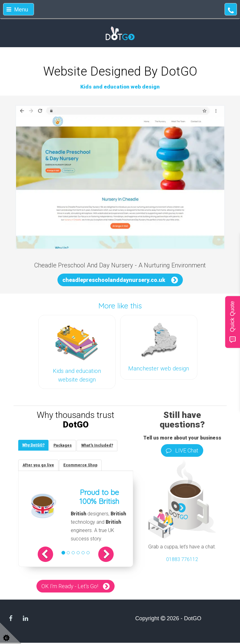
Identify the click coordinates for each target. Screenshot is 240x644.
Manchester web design (159, 369)
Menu (17, 10)
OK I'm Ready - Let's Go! (70, 587)
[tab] (34, 446)
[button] (49, 555)
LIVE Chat (182, 450)
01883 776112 (182, 559)
